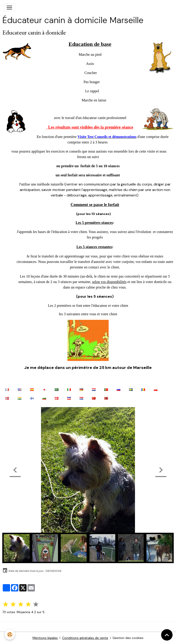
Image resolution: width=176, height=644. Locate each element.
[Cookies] (10, 635)
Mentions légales (45, 638)
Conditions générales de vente (85, 638)
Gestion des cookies (128, 638)
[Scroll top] (167, 635)
